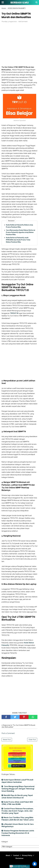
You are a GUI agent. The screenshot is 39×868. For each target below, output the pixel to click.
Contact (16, 855)
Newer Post (7, 740)
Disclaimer (19, 858)
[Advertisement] (19, 44)
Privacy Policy (27, 855)
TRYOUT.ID (14, 313)
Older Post (32, 740)
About (8, 855)
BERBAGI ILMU (20, 3)
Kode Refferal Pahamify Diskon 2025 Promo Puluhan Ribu (19, 226)
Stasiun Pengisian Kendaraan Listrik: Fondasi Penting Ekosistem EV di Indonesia (18, 833)
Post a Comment (8, 733)
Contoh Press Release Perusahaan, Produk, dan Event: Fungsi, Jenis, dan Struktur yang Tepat (18, 811)
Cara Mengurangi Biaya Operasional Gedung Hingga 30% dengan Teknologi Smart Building (18, 789)
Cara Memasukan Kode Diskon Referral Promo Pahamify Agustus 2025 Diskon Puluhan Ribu (21, 232)
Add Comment (23, 22)
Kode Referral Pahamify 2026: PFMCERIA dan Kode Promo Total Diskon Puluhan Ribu (18, 240)
